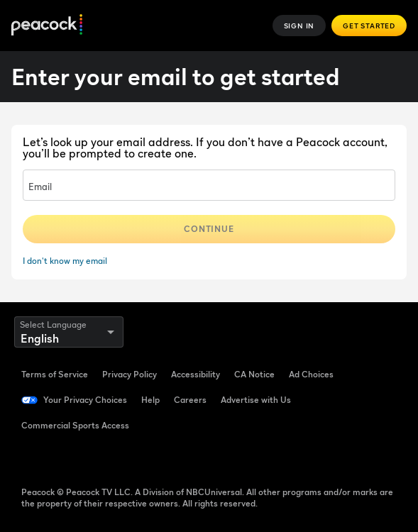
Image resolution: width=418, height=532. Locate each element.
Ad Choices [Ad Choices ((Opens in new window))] (311, 374)
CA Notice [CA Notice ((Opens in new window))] (254, 374)
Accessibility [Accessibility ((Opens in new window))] (196, 374)
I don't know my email (65, 261)
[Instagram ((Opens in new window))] (143, 457)
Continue (209, 229)
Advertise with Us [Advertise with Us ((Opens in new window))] (256, 400)
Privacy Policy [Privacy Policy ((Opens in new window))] (130, 374)
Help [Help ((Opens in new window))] (150, 400)
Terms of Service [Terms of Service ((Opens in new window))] (55, 374)
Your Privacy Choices (85, 400)
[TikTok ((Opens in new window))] (70, 457)
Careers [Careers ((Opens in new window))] (190, 400)
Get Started (369, 26)
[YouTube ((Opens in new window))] (106, 457)
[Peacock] (47, 26)
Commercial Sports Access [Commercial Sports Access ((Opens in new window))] (75, 425)
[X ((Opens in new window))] (180, 457)
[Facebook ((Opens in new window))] (33, 457)
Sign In (299, 26)
